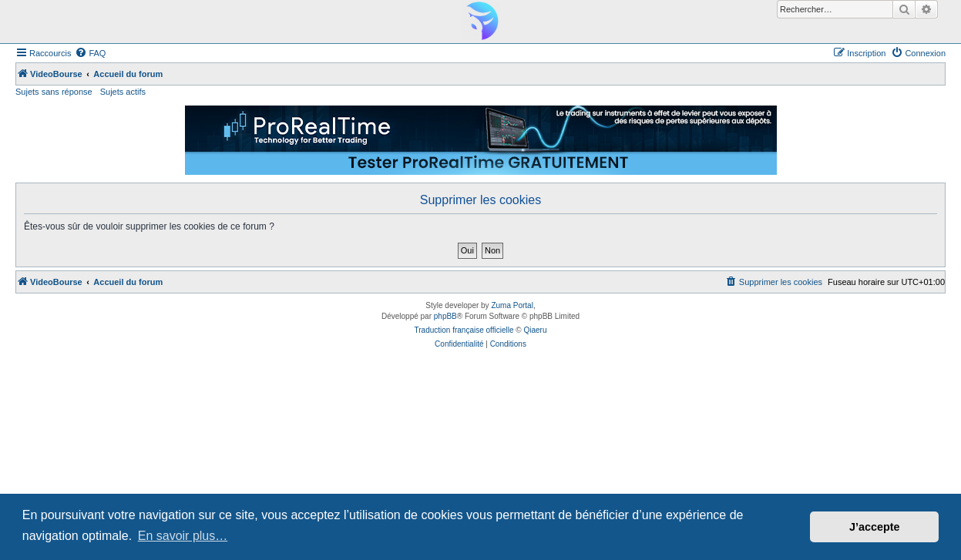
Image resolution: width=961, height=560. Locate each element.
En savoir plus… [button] (183, 536)
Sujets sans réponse (54, 92)
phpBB (445, 316)
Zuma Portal (512, 305)
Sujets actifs (123, 92)
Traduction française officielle (464, 330)
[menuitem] (90, 53)
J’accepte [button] (875, 527)
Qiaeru (535, 330)
